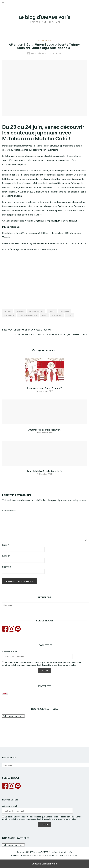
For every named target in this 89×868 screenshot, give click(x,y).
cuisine (52, 311)
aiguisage (20, 311)
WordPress (36, 855)
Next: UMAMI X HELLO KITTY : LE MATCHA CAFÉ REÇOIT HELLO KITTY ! (51, 334)
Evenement (64, 311)
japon (44, 315)
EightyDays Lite (55, 855)
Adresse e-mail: (10, 652)
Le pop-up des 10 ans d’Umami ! (45, 388)
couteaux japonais (36, 311)
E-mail (6, 556)
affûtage (8, 311)
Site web (7, 567)
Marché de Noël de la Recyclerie (45, 471)
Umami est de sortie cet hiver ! (45, 430)
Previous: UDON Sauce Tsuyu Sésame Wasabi (27, 330)
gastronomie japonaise (28, 315)
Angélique (37, 53)
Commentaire (10, 510)
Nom (6, 545)
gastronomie (9, 315)
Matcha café (57, 315)
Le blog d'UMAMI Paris (45, 17)
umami (69, 315)
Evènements (45, 40)
